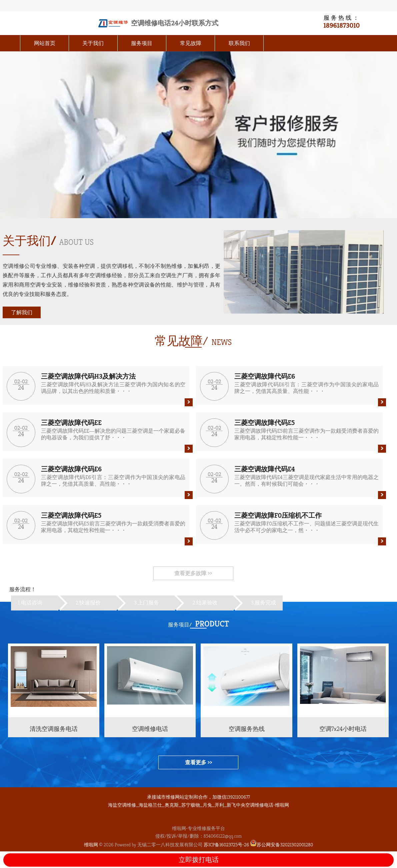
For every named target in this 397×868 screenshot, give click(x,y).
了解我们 (22, 312)
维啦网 (91, 845)
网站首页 (45, 43)
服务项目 (142, 43)
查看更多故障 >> (193, 573)
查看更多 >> (198, 762)
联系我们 (239, 43)
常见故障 (191, 43)
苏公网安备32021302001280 (281, 845)
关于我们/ (29, 241)
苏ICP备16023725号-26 (226, 845)
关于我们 (93, 43)
